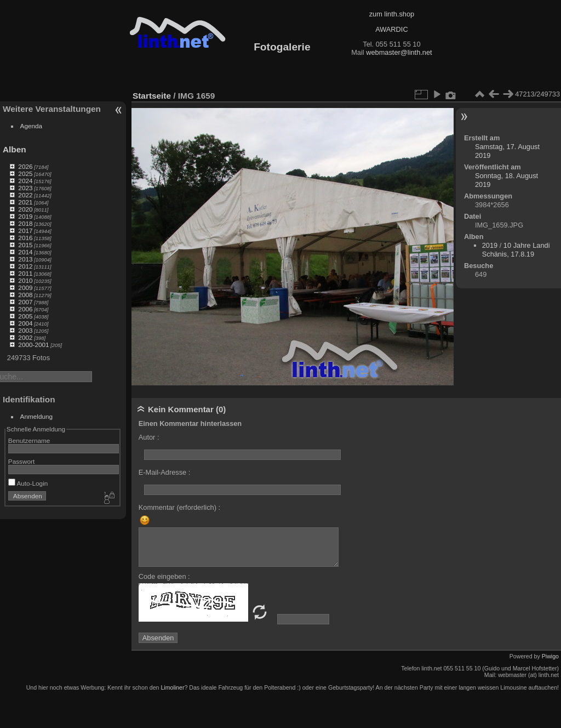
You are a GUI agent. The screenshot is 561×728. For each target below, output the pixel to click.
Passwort (21, 461)
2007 (25, 302)
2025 (25, 174)
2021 (25, 202)
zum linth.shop (392, 14)
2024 (25, 181)
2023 (25, 188)
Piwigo (550, 656)
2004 (25, 323)
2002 (25, 337)
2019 (25, 216)
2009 (25, 288)
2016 (25, 238)
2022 (25, 195)
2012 (25, 266)
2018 (25, 223)
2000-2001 (33, 345)
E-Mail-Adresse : (165, 472)
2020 (25, 209)
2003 (25, 330)
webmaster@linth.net (399, 52)
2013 (25, 259)
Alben (15, 149)
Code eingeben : (164, 576)
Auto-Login (28, 483)
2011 (25, 273)
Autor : (149, 437)
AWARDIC (391, 29)
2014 (25, 252)
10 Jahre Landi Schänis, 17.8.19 (516, 250)
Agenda (32, 126)
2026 (25, 166)
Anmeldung (37, 416)
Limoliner (172, 687)
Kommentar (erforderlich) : (179, 507)
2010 (25, 280)
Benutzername (29, 440)
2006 (25, 309)
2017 (25, 231)
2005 (25, 316)
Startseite (152, 96)
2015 (25, 245)
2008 (25, 295)
